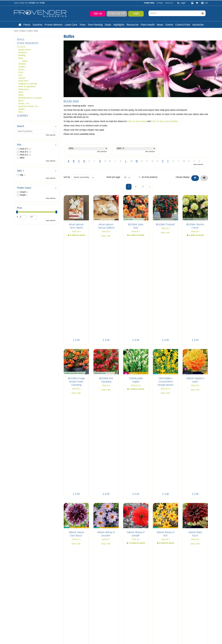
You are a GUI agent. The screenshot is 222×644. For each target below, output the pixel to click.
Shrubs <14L (24, 104)
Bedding (22, 56)
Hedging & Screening (28, 84)
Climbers (22, 64)
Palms (21, 95)
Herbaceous (24, 90)
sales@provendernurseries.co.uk (28, 614)
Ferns (21, 73)
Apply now (71, 611)
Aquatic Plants (25, 50)
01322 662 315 (117, 13)
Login (136, 13)
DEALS (21, 40)
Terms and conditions (73, 604)
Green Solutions (112, 639)
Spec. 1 (21, 171)
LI (165, 582)
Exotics (21, 70)
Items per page (113, 177)
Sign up (98, 13)
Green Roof (23, 81)
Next (150, 187)
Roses (21, 101)
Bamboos (22, 53)
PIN (185, 582)
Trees (21, 112)
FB (172, 582)
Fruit (20, 75)
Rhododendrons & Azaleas (30, 98)
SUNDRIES (23, 116)
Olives (21, 92)
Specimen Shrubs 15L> (28, 107)
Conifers (22, 67)
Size (19, 145)
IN (178, 582)
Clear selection (102, 152)
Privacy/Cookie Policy (127, 639)
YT (191, 582)
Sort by (67, 177)
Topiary (21, 109)
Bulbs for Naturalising (137, 122)
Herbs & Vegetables (27, 87)
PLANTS (21, 47)
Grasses (22, 78)
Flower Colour (24, 188)
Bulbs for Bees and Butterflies (164, 122)
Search (21, 126)
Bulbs (21, 58)
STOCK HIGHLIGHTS (28, 43)
